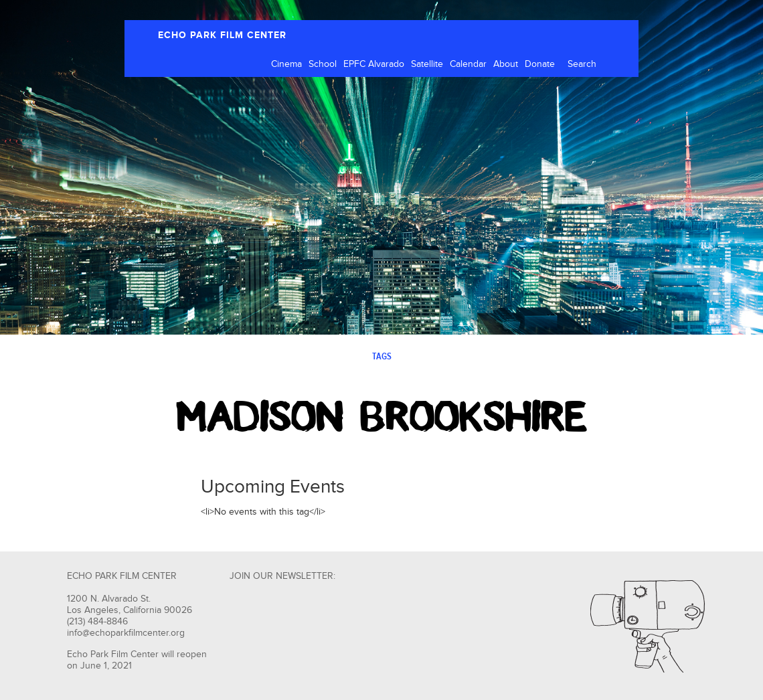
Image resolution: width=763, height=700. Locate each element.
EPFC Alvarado (374, 64)
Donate (540, 64)
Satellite (427, 64)
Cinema (286, 64)
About (506, 64)
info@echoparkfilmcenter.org (126, 633)
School (323, 64)
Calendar (468, 64)
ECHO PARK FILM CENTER (222, 35)
